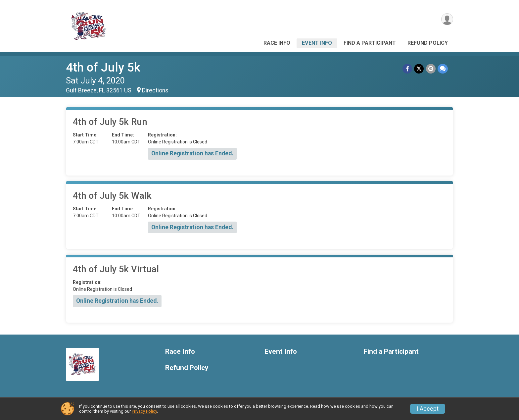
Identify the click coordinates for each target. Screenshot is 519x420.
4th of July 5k (103, 67)
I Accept (428, 409)
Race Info (277, 43)
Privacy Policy (144, 411)
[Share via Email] (431, 69)
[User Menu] (447, 19)
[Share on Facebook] (408, 69)
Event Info (317, 43)
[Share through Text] (443, 69)
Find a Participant (370, 43)
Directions (155, 90)
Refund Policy (428, 43)
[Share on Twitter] (419, 69)
